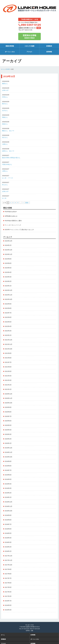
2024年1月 (8, 245)
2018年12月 (9, 502)
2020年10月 (9, 403)
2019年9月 (8, 461)
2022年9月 (8, 304)
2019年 (8, 69)
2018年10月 (9, 511)
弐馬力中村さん (7, 164)
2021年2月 (8, 385)
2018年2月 (8, 547)
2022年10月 (9, 299)
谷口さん (5, 137)
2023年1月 (8, 286)
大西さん (5, 144)
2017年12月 (9, 556)
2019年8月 (8, 466)
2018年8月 (8, 520)
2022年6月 (8, 317)
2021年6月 (8, 367)
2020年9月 (8, 407)
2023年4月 (8, 272)
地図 (39, 28)
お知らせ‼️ (5, 90)
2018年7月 (8, 524)
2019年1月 (8, 497)
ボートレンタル (10, 52)
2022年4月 (8, 326)
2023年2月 (8, 281)
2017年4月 (8, 592)
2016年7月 (8, 601)
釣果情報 (33, 635)
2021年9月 (8, 353)
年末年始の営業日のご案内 (13, 221)
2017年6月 (8, 583)
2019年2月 (8, 493)
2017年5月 (8, 587)
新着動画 (49, 46)
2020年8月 (8, 412)
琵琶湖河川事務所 (29, 36)
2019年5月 (8, 479)
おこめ (4, 198)
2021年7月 (8, 362)
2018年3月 (8, 542)
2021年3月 (8, 380)
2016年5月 (8, 605)
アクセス (29, 52)
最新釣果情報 (10, 46)
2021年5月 (8, 371)
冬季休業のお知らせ (11, 216)
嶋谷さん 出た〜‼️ (8, 131)
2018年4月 (8, 538)
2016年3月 (8, 610)
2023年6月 (8, 263)
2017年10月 (9, 565)
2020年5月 (8, 425)
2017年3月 (8, 596)
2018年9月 (8, 515)
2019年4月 (8, 484)
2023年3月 (8, 277)
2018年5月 (8, 533)
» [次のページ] (23, 203)
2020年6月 (8, 421)
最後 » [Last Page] (27, 203)
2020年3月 (8, 434)
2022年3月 (8, 331)
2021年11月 (9, 344)
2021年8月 (8, 358)
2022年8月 (8, 308)
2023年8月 (8, 259)
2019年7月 (8, 470)
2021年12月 (9, 340)
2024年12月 (9, 241)
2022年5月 (8, 322)
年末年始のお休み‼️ (11, 212)
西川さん (5, 104)
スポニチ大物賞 (29, 46)
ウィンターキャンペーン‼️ (13, 225)
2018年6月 (8, 529)
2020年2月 (8, 439)
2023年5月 (8, 268)
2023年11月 (9, 254)
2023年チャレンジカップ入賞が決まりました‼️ (19, 230)
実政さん (5, 117)
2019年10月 (9, 457)
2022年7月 (8, 313)
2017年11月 (9, 560)
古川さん (5, 111)
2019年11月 (9, 452)
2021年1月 (8, 389)
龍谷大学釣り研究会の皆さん (11, 158)
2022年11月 (9, 295)
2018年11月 (9, 506)
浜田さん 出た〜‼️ (8, 151)
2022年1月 (8, 335)
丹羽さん (5, 97)
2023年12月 (9, 250)
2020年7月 (8, 416)
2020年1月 (8, 443)
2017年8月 (8, 574)
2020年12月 (9, 394)
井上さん (5, 185)
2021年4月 (8, 376)
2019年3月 (8, 488)
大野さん (5, 171)
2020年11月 (9, 398)
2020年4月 (8, 430)
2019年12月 (9, 448)
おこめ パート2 (7, 178)
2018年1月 (8, 551)
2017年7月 (8, 578)
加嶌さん (5, 124)
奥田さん (5, 84)
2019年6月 (8, 475)
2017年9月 (8, 569)
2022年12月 (9, 290)
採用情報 (49, 52)
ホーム (3, 69)
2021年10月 (9, 349)
